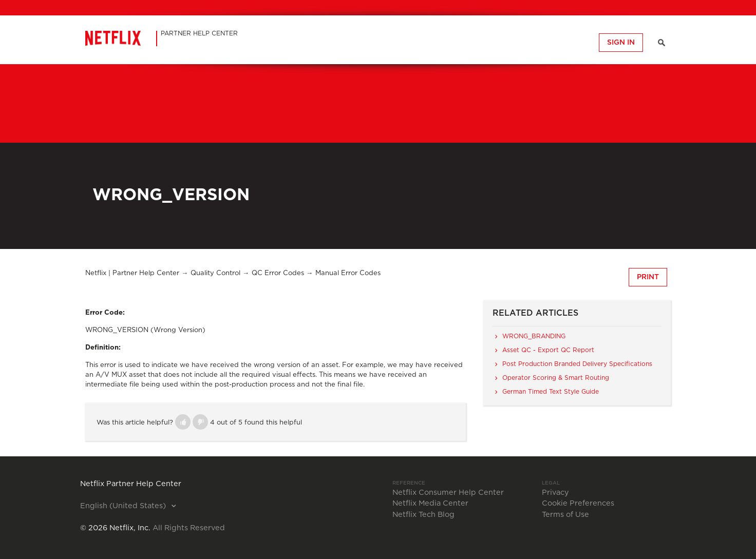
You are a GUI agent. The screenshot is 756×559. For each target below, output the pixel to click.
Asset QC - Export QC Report (548, 350)
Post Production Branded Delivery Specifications (577, 364)
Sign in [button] (621, 43)
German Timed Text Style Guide (551, 392)
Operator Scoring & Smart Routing (556, 378)
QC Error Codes (278, 273)
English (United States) (124, 506)
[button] (183, 422)
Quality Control (215, 273)
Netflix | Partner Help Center (132, 273)
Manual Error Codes (348, 273)
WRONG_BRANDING (534, 336)
